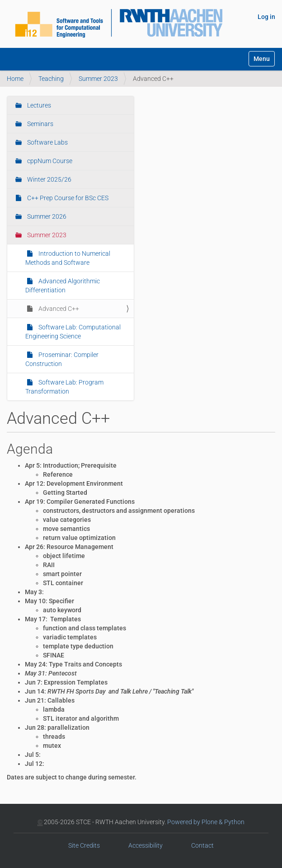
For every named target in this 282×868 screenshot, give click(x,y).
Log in (266, 17)
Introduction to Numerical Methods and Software (68, 258)
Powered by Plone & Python (206, 822)
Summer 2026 (46, 216)
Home (15, 79)
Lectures (38, 105)
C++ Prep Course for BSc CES (67, 198)
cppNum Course (49, 161)
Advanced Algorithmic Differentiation (63, 286)
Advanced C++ (58, 309)
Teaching (51, 79)
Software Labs (47, 142)
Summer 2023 (98, 79)
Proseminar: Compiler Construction (62, 359)
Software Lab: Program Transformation (64, 387)
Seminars (40, 124)
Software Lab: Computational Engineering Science (73, 332)
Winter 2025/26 (49, 179)
